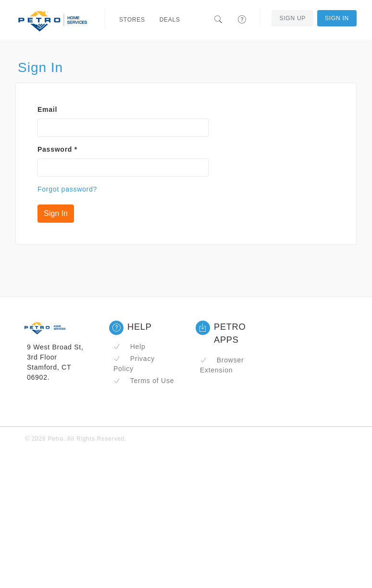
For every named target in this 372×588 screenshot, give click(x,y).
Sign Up (292, 18)
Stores (132, 20)
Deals (170, 20)
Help (130, 347)
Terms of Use (144, 381)
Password (57, 149)
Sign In (337, 18)
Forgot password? (67, 189)
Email (47, 109)
